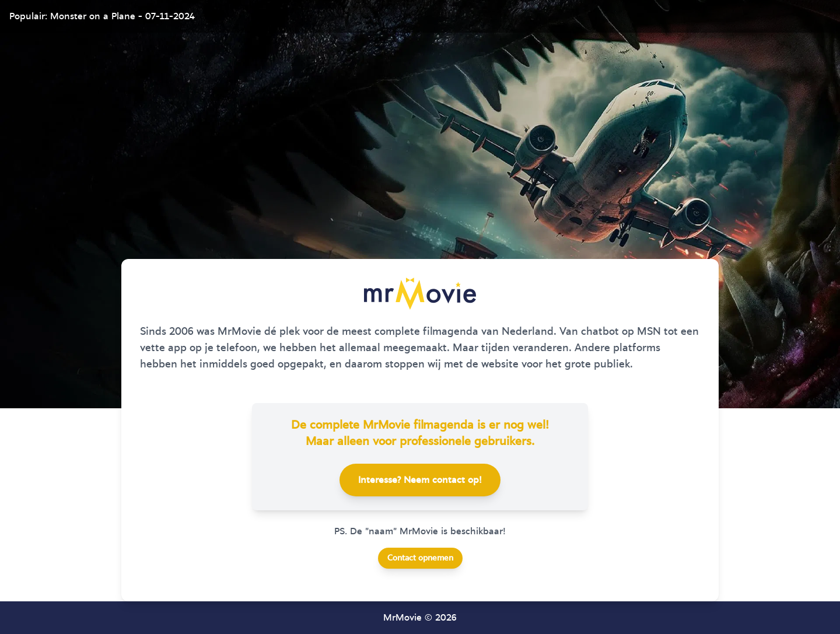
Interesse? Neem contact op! (420, 480)
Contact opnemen (420, 558)
